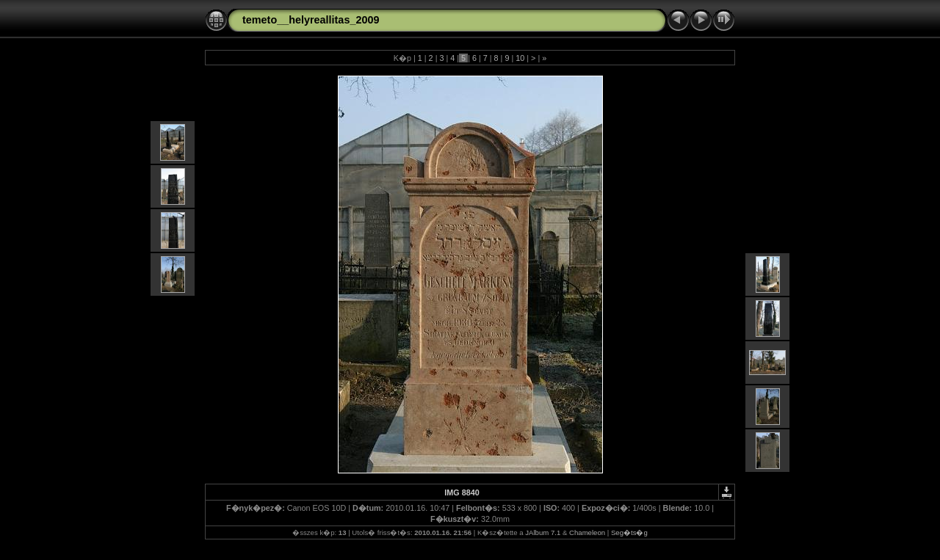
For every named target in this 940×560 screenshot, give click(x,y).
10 (520, 58)
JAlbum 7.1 (543, 532)
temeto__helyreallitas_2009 (311, 20)
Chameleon (587, 532)
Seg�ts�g (629, 532)
